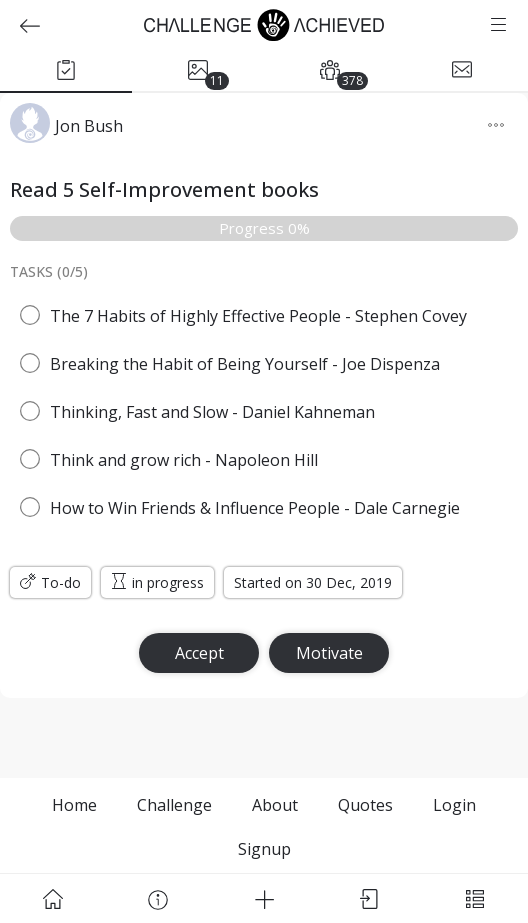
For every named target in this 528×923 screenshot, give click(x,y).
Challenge (174, 805)
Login (454, 805)
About (275, 805)
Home (74, 805)
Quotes (365, 805)
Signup (264, 849)
